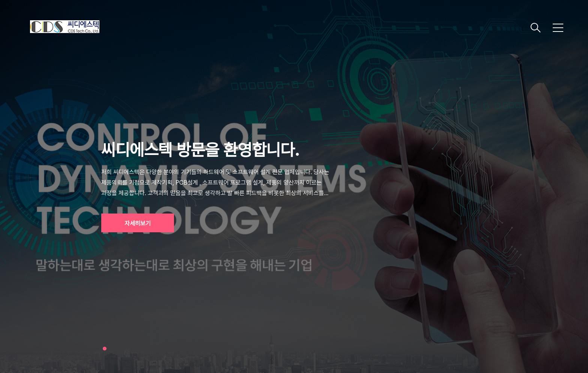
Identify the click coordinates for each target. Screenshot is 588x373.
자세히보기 (138, 223)
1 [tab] (105, 349)
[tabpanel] (294, 186)
